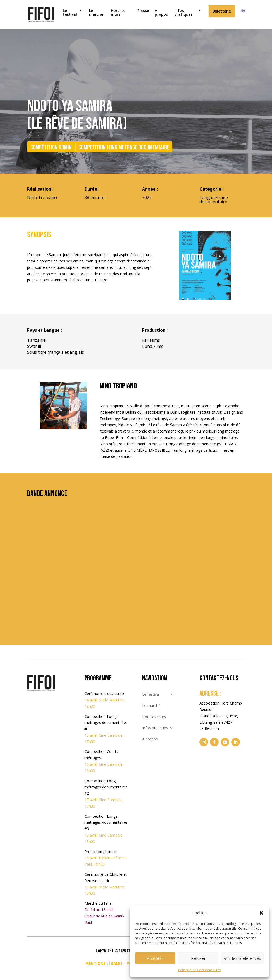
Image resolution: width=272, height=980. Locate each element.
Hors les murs (118, 13)
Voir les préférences (243, 958)
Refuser (198, 958)
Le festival (70, 13)
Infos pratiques (183, 13)
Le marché (96, 13)
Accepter (155, 958)
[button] (261, 913)
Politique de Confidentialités (199, 970)
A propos (161, 13)
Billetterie (222, 11)
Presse (143, 11)
